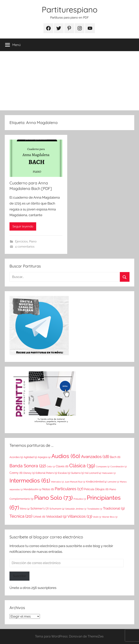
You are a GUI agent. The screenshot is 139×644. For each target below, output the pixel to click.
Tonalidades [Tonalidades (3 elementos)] (95, 509)
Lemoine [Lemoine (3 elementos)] (113, 482)
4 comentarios (25, 247)
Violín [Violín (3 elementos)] (97, 517)
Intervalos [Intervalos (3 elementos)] (57, 482)
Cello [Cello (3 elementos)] (51, 467)
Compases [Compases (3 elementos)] (103, 467)
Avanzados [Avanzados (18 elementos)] (95, 457)
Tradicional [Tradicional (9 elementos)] (114, 508)
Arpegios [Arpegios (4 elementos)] (44, 457)
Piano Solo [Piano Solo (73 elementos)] (53, 498)
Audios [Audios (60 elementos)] (66, 456)
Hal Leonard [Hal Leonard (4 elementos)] (93, 473)
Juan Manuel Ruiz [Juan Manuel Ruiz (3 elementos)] (75, 482)
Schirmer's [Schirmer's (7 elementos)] (40, 509)
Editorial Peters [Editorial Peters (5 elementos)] (46, 473)
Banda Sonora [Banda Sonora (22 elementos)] (28, 466)
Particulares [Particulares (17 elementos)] (69, 489)
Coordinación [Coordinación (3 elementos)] (119, 467)
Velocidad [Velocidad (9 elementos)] (56, 516)
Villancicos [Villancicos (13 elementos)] (80, 516)
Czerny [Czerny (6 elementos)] (16, 473)
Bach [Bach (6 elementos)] (115, 457)
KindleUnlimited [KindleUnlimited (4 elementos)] (96, 482)
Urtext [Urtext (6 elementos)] (39, 517)
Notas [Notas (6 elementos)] (48, 489)
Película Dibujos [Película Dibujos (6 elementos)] (96, 489)
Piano (33, 241)
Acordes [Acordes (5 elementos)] (16, 457)
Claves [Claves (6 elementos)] (62, 466)
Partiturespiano (70, 9)
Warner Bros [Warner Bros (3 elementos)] (110, 517)
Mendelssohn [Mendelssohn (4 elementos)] (33, 489)
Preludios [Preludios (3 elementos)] (80, 499)
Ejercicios (21, 241)
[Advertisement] (69, 81)
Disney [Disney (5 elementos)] (29, 473)
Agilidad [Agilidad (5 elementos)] (30, 457)
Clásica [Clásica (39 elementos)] (82, 466)
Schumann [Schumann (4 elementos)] (57, 509)
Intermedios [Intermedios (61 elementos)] (30, 481)
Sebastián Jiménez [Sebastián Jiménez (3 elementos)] (76, 509)
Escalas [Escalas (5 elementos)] (64, 473)
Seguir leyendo (23, 226)
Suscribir (19, 576)
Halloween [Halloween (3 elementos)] (109, 473)
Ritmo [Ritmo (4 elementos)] (25, 509)
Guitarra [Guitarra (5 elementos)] (77, 473)
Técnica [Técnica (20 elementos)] (21, 516)
